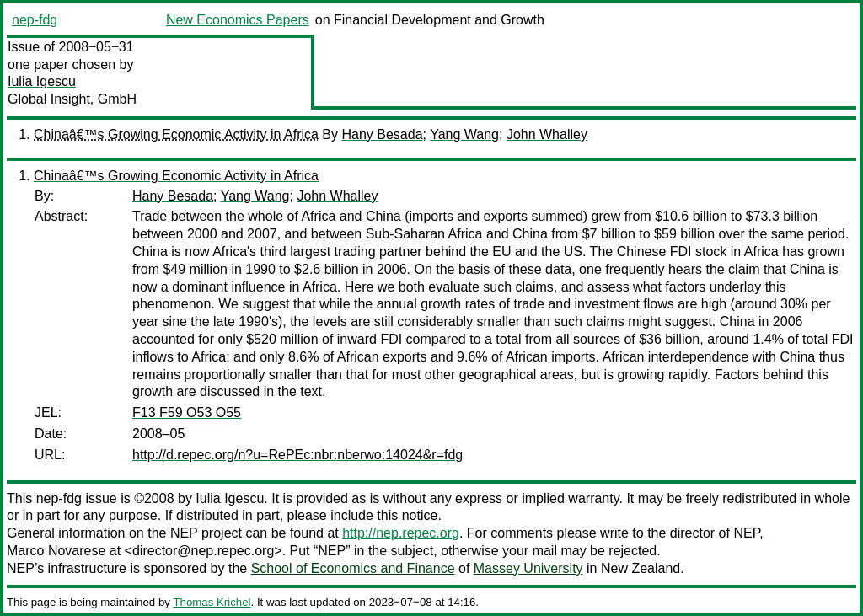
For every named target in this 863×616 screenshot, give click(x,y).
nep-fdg (35, 20)
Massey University (528, 568)
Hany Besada (382, 134)
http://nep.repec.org (401, 533)
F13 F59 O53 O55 (187, 412)
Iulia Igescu (42, 81)
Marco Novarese (56, 551)
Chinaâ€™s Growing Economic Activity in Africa (176, 134)
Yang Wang (464, 134)
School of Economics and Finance (353, 568)
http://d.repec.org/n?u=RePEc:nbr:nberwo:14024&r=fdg (297, 455)
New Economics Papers (238, 20)
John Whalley (547, 134)
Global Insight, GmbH (72, 99)
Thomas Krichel (212, 602)
